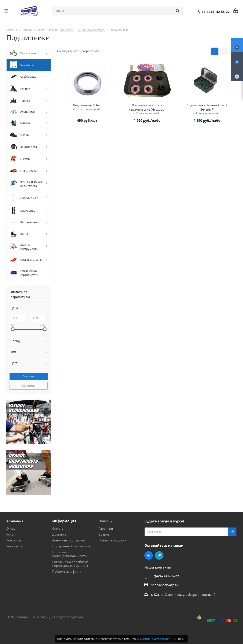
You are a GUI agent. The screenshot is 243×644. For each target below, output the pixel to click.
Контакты (14, 540)
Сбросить (29, 386)
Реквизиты (15, 546)
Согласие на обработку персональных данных (70, 564)
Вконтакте (149, 555)
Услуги (12, 534)
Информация (64, 521)
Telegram (159, 555)
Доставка (59, 534)
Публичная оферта (67, 571)
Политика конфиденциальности (70, 554)
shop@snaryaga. (163, 585)
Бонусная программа (68, 540)
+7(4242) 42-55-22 (216, 12)
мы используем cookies (153, 639)
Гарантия (106, 528)
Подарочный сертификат (72, 546)
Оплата (58, 528)
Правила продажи (113, 540)
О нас (11, 528)
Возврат (105, 534)
